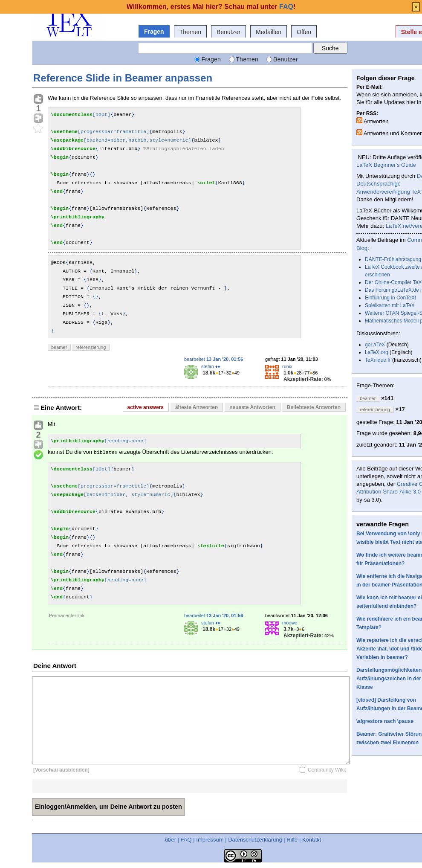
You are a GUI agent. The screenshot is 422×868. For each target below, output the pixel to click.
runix (287, 366)
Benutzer (228, 32)
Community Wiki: (327, 770)
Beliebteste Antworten (314, 407)
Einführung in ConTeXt (390, 298)
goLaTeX (375, 345)
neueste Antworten (252, 407)
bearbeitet (214, 359)
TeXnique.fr (378, 360)
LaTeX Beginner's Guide (386, 165)
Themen (190, 32)
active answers (146, 407)
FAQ (186, 840)
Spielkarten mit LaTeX (390, 305)
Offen (304, 32)
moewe (290, 623)
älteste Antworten (197, 407)
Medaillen (269, 32)
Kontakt (312, 840)
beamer (59, 347)
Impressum (210, 840)
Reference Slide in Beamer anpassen (123, 78)
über (171, 840)
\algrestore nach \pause (385, 721)
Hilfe (292, 840)
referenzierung (91, 347)
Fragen (154, 32)
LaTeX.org (377, 352)
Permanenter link (67, 615)
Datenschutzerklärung (255, 840)
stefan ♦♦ (211, 366)
